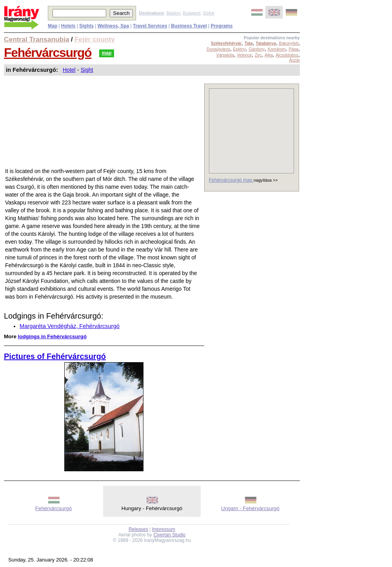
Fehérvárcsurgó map (231, 180)
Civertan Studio (169, 535)
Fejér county (95, 39)
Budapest (192, 13)
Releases (138, 529)
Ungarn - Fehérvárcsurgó (250, 508)
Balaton (173, 13)
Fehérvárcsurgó (48, 53)
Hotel (69, 70)
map (107, 53)
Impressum (164, 529)
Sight (87, 70)
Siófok (209, 13)
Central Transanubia (37, 39)
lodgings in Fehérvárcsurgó (53, 336)
